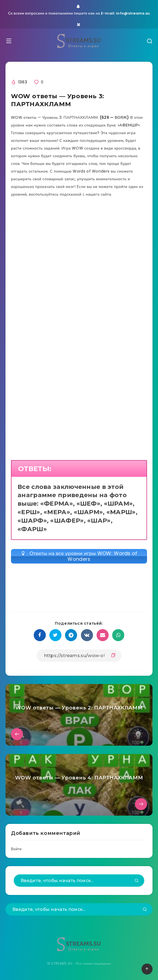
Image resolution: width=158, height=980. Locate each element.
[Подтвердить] (137, 881)
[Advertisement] (79, 257)
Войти (16, 849)
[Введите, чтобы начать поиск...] (79, 881)
